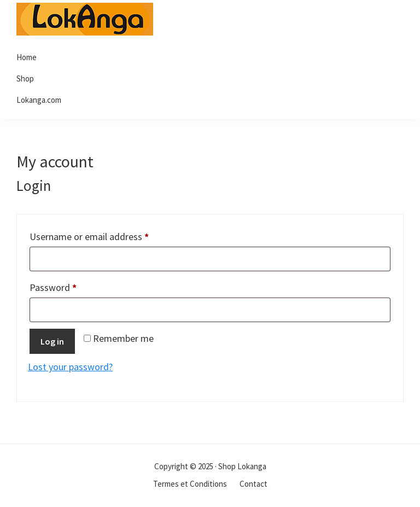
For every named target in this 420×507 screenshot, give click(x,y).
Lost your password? (70, 367)
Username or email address (107, 235)
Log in (52, 341)
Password (71, 286)
